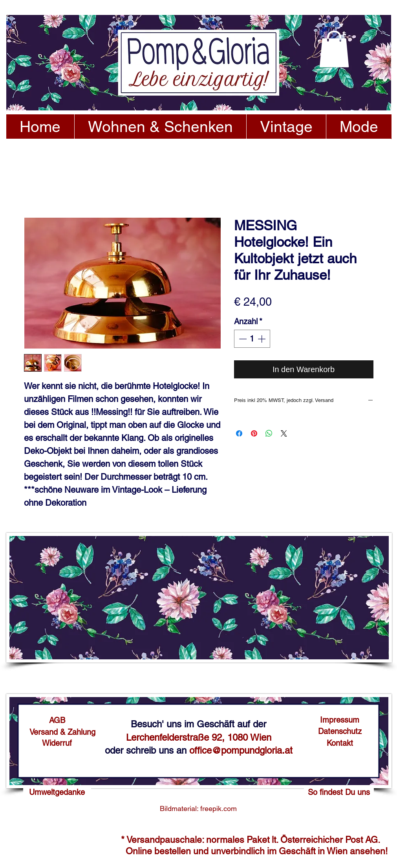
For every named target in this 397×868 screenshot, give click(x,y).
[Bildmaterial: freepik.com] (198, 809)
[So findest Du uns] (339, 792)
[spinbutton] (252, 339)
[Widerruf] (57, 743)
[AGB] (57, 720)
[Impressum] (340, 720)
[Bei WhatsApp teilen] (269, 433)
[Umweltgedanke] (57, 792)
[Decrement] (242, 339)
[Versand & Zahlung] (62, 732)
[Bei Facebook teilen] (239, 433)
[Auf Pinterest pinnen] (254, 433)
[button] (334, 49)
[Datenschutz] (340, 731)
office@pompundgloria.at (241, 750)
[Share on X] (284, 433)
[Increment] (262, 339)
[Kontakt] (340, 743)
